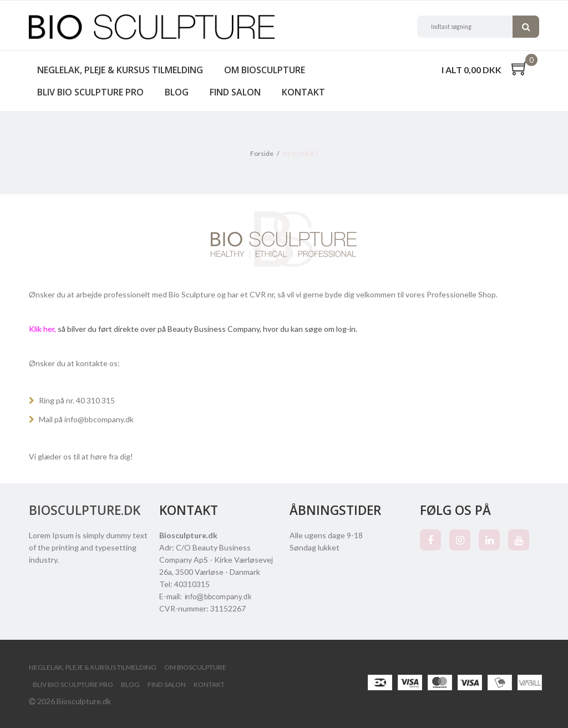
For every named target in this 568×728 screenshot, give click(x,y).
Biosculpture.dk (85, 510)
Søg (526, 27)
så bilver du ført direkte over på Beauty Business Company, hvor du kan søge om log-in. (193, 329)
